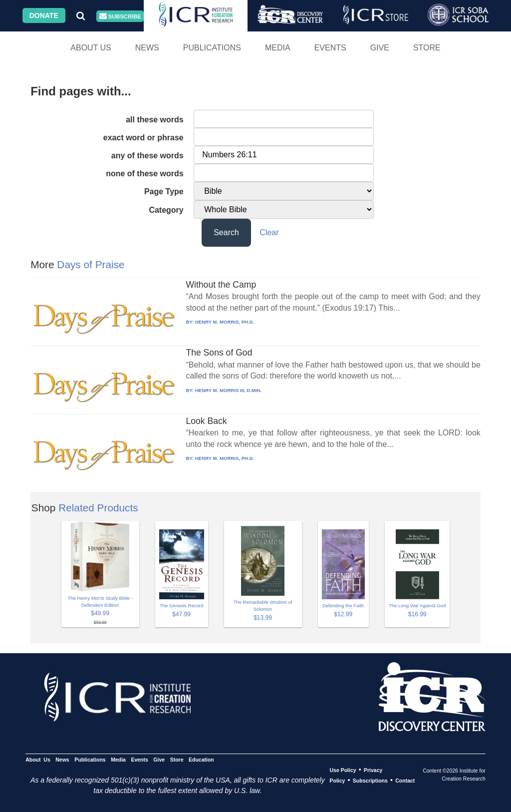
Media (278, 48)
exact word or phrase (143, 138)
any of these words (147, 156)
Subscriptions (370, 781)
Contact (405, 781)
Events (330, 48)
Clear (269, 232)
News (147, 48)
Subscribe (120, 16)
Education (201, 760)
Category (166, 210)
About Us (91, 48)
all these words (155, 120)
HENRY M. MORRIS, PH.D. (225, 322)
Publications (212, 48)
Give (380, 48)
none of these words (145, 174)
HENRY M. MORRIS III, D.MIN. (228, 390)
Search (226, 232)
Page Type (164, 192)
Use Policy (343, 770)
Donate (44, 15)
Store (427, 48)
